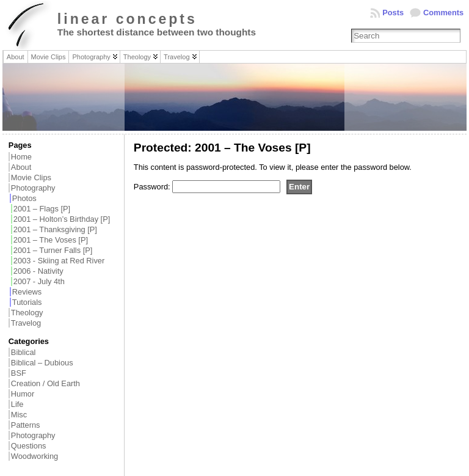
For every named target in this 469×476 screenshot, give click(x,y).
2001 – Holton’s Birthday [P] (62, 219)
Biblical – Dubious (42, 363)
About (21, 167)
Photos (24, 198)
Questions (29, 446)
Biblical (24, 352)
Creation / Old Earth (45, 383)
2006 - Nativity (38, 271)
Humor (23, 394)
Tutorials (27, 302)
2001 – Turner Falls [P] (53, 250)
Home (21, 157)
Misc (19, 415)
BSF (19, 373)
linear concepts (127, 19)
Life (17, 404)
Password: (207, 187)
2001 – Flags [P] (42, 209)
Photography (33, 188)
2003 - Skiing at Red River (59, 261)
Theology (27, 313)
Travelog (26, 323)
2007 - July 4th (39, 281)
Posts (393, 13)
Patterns (26, 425)
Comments (443, 13)
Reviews (27, 292)
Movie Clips (31, 178)
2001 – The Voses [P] (51, 240)
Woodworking (35, 456)
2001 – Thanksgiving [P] (55, 229)
